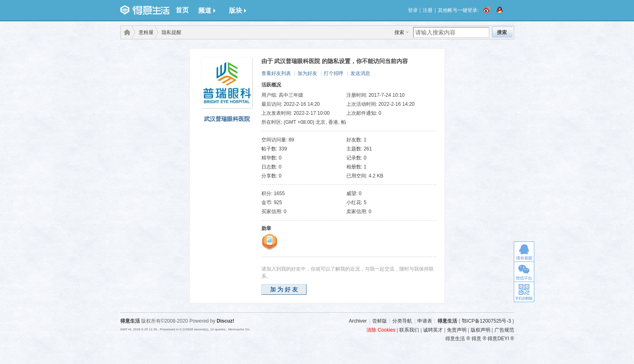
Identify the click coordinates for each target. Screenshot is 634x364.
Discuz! (225, 321)
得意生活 (447, 321)
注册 (428, 10)
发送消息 (360, 73)
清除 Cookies (381, 330)
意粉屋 (146, 32)
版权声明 (481, 330)
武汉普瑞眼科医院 (227, 119)
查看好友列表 (276, 73)
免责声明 (457, 330)
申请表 (425, 321)
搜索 (399, 32)
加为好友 (307, 73)
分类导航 (402, 321)
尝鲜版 (380, 321)
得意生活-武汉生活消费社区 (126, 32)
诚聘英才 (433, 330)
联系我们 (409, 330)
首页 (182, 10)
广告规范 (504, 330)
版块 (238, 10)
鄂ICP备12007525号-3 (486, 321)
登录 (413, 10)
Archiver (358, 321)
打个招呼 (334, 73)
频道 (207, 10)
